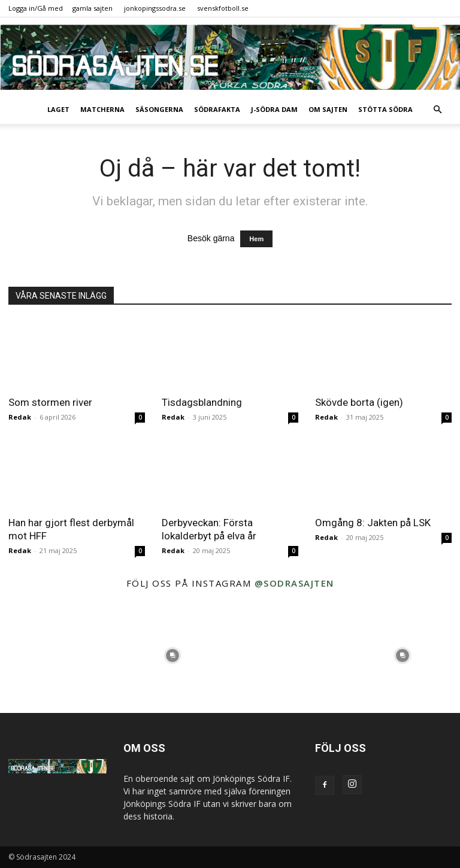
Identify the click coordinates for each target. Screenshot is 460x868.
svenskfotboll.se (223, 8)
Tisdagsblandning (202, 402)
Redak (20, 417)
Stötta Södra (385, 109)
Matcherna (102, 109)
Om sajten (328, 109)
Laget (58, 109)
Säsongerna (159, 109)
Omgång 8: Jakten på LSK (373, 523)
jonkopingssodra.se (155, 8)
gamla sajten (93, 8)
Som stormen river (50, 402)
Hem (256, 239)
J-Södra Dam (274, 109)
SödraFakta (217, 109)
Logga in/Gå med (36, 8)
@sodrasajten (294, 583)
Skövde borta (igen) (359, 402)
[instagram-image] (57, 655)
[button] (437, 110)
